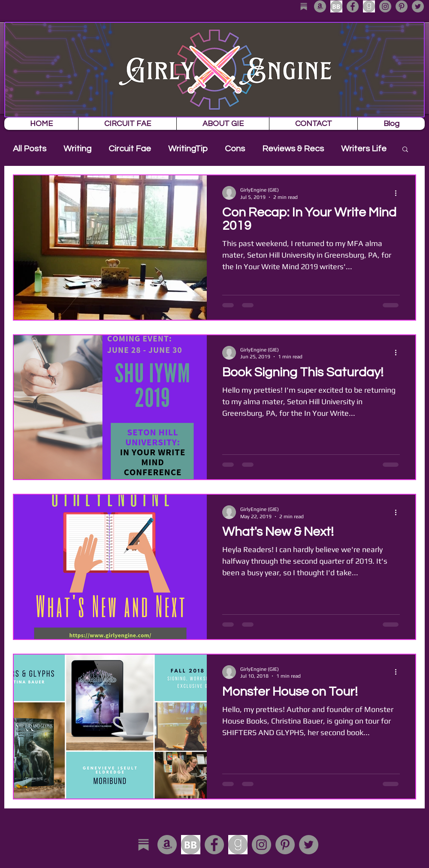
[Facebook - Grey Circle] (353, 6)
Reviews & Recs (293, 149)
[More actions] (399, 193)
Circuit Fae (130, 149)
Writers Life (364, 149)
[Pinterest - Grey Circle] (402, 6)
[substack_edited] (304, 6)
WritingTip (188, 149)
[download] (336, 6)
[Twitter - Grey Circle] (418, 6)
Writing (77, 149)
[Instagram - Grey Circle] (385, 6)
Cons (235, 149)
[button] (405, 150)
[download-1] (369, 6)
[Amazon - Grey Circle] (320, 6)
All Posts (30, 149)
